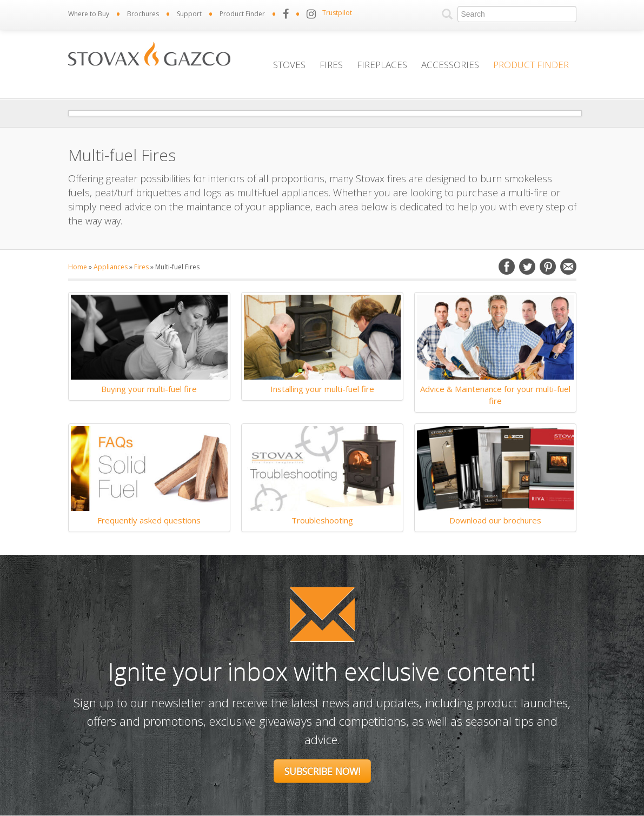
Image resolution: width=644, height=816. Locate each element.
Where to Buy (89, 14)
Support (189, 14)
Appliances (111, 267)
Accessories (450, 65)
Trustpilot (337, 13)
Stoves (289, 65)
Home (78, 267)
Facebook (507, 267)
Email (568, 267)
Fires (331, 65)
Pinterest (548, 267)
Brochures (143, 14)
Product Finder (242, 14)
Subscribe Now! (322, 771)
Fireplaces (382, 65)
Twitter (527, 267)
